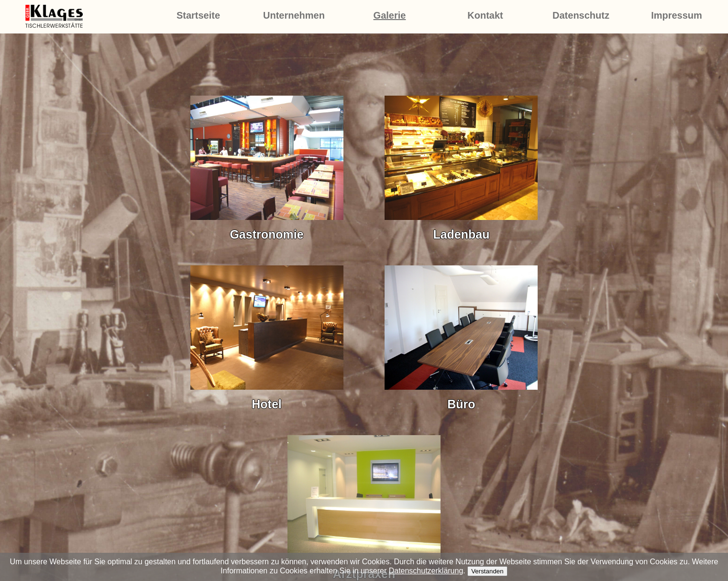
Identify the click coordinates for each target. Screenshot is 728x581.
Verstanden (487, 571)
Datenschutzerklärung (426, 571)
